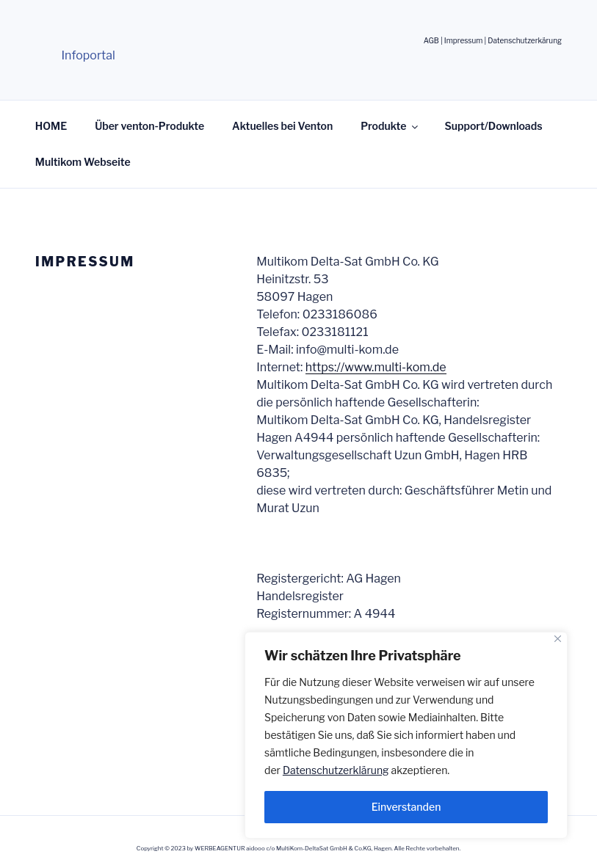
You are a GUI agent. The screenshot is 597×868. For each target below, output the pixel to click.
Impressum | (466, 40)
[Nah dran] (558, 639)
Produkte (390, 126)
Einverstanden (406, 807)
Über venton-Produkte (149, 126)
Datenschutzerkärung (525, 40)
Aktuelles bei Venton (282, 126)
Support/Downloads (493, 126)
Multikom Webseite (83, 162)
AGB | (434, 40)
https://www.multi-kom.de (376, 367)
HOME (51, 126)
